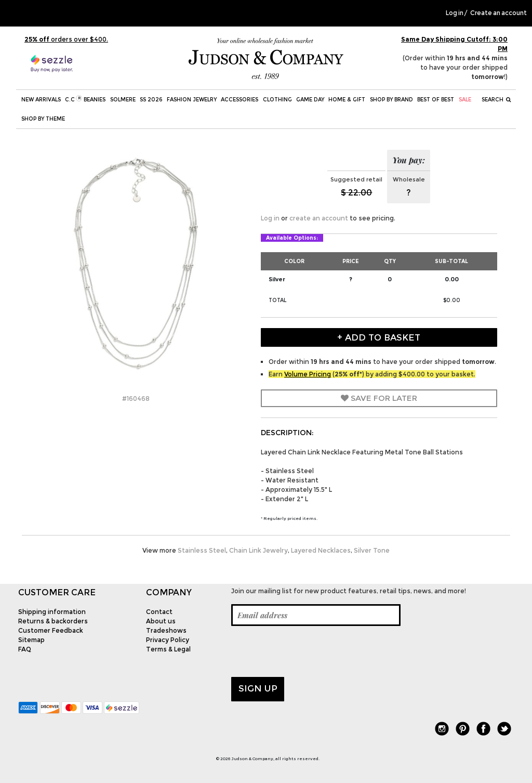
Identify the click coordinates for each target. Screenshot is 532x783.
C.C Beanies (85, 99)
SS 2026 (151, 100)
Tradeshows (166, 630)
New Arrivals (41, 100)
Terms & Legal (168, 649)
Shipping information (52, 612)
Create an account (498, 13)
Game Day (310, 100)
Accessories (240, 100)
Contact (159, 612)
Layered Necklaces (321, 550)
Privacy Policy (168, 640)
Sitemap (31, 640)
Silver (277, 279)
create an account (319, 218)
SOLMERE (123, 100)
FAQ (25, 649)
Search (496, 100)
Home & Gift (347, 100)
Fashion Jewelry (192, 100)
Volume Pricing (308, 374)
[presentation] (310, 651)
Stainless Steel (202, 550)
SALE (465, 100)
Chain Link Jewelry (258, 550)
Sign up (258, 688)
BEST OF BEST (436, 100)
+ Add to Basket (379, 337)
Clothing (277, 100)
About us (161, 621)
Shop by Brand (391, 100)
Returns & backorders (53, 621)
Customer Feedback (51, 630)
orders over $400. (66, 39)
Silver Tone (372, 550)
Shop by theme (43, 119)
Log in (455, 13)
